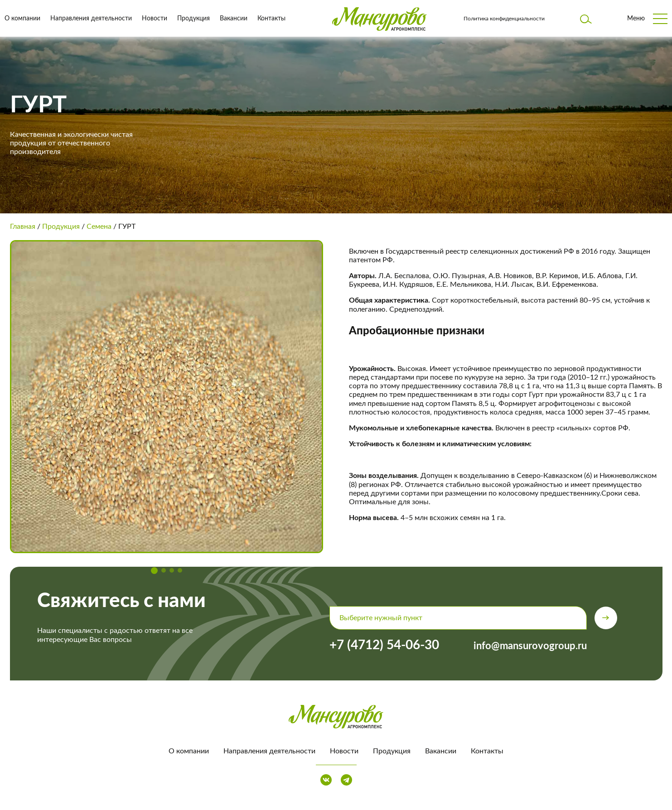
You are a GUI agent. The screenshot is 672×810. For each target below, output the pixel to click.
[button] (154, 571)
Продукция (193, 19)
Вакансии (234, 19)
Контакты (271, 19)
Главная (23, 227)
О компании (22, 19)
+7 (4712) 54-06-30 (384, 645)
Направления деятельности (91, 19)
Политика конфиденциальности (504, 19)
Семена (99, 227)
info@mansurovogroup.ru (530, 646)
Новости (155, 19)
